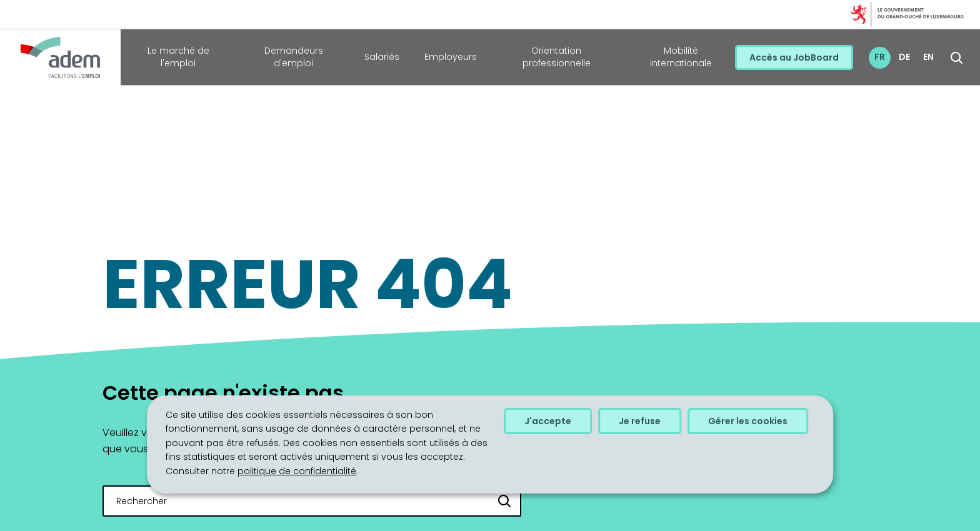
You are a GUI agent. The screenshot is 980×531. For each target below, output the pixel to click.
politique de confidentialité (297, 471)
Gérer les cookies (748, 421)
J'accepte (548, 421)
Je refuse (640, 421)
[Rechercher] (505, 501)
